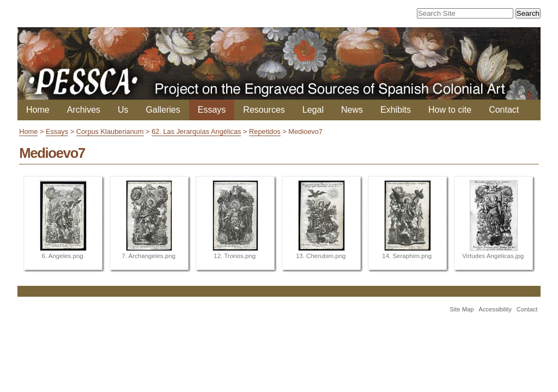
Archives (84, 110)
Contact (504, 110)
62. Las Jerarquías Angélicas (196, 131)
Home (38, 110)
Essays (212, 110)
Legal (313, 110)
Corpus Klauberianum (110, 131)
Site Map (462, 309)
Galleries (163, 110)
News (352, 110)
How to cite (450, 110)
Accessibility (495, 309)
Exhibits (396, 110)
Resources (264, 110)
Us (123, 110)
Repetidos (265, 131)
